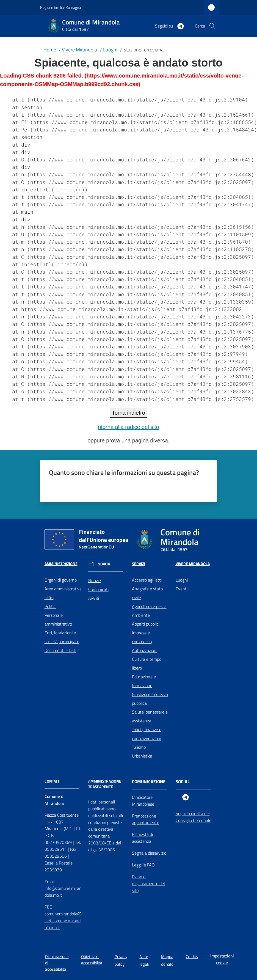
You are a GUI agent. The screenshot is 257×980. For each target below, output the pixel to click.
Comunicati (98, 589)
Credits (192, 956)
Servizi (139, 564)
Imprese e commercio (142, 637)
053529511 (56, 849)
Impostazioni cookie (222, 959)
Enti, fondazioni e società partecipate (62, 637)
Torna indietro (128, 413)
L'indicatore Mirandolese (143, 801)
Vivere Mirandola (79, 50)
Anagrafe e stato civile (147, 593)
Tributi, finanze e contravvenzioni (147, 734)
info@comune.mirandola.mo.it (63, 892)
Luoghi (110, 50)
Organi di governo (61, 580)
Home (50, 50)
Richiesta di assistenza (142, 838)
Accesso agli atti (147, 580)
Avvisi (94, 598)
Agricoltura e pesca (149, 606)
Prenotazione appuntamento (146, 819)
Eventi (182, 589)
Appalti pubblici (146, 624)
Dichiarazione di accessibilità (57, 963)
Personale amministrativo (58, 620)
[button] (212, 26)
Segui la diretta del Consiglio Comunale (194, 817)
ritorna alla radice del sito (128, 427)
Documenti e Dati (60, 650)
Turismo (139, 747)
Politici (50, 606)
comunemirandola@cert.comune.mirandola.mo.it (63, 921)
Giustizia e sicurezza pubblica (150, 699)
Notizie (95, 580)
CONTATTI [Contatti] (52, 781)
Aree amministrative (63, 589)
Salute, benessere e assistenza (150, 716)
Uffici (49, 598)
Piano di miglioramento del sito (148, 883)
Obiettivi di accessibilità (92, 960)
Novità (104, 564)
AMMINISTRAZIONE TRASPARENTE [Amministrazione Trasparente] (105, 784)
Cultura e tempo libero (147, 664)
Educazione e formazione (144, 681)
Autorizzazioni (145, 650)
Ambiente (141, 615)
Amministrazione (61, 564)
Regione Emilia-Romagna (60, 7)
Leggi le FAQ (143, 865)
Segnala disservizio (149, 853)
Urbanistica (142, 756)
